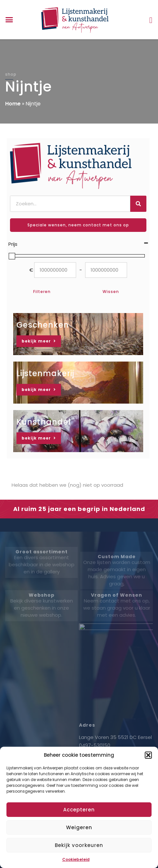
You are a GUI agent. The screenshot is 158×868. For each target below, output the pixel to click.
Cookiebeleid (76, 859)
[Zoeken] (138, 204)
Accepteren (79, 810)
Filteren (42, 292)
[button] (148, 755)
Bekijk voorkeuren (79, 845)
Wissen (111, 292)
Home (13, 104)
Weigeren (79, 827)
